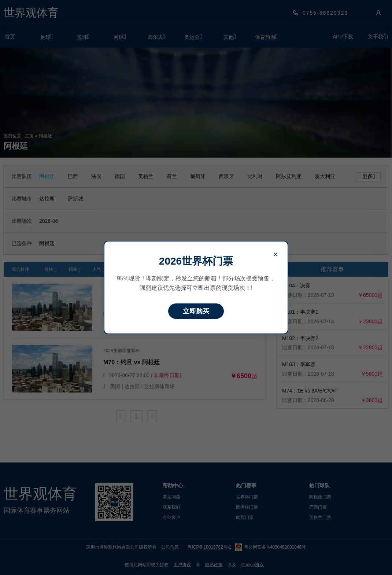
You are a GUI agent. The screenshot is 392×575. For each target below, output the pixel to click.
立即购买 (196, 311)
